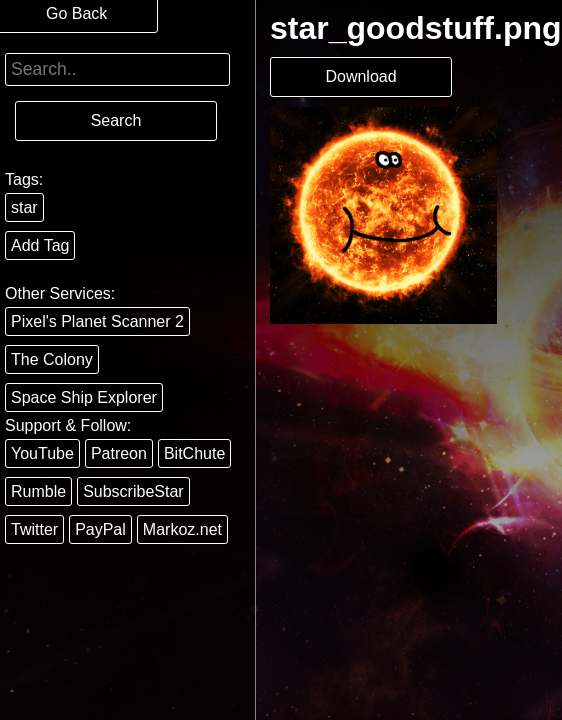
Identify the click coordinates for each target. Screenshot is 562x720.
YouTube (42, 453)
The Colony (52, 359)
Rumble (38, 491)
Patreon (119, 453)
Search (116, 120)
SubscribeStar (133, 491)
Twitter (34, 529)
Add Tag (40, 245)
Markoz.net (182, 529)
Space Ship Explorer (84, 397)
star (24, 207)
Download (360, 76)
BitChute (194, 453)
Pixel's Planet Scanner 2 (97, 321)
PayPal (100, 529)
